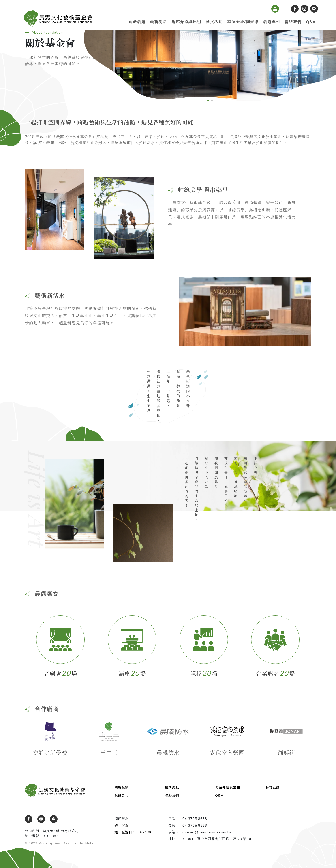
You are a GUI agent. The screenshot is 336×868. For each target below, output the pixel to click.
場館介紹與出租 (186, 22)
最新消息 (158, 22)
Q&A (311, 22)
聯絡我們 (293, 22)
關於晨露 (137, 22)
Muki (89, 843)
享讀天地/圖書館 (243, 22)
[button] (208, 101)
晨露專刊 (272, 22)
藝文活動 (214, 22)
